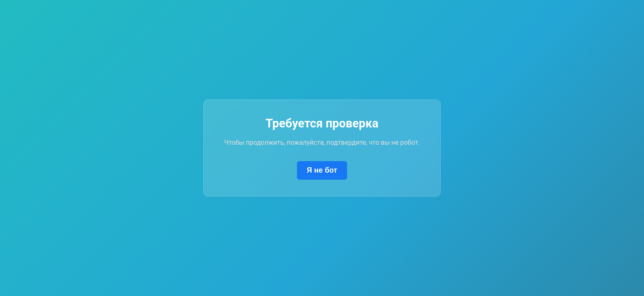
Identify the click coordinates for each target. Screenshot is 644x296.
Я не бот (322, 170)
